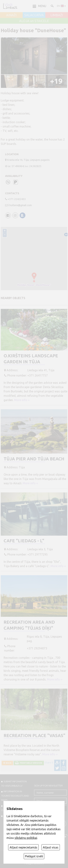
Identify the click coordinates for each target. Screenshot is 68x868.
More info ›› (22, 400)
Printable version (30, 763)
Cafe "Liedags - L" (24, 541)
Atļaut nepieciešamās (23, 847)
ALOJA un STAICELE (34, 21)
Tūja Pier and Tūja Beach (34, 459)
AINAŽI (11, 15)
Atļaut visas (51, 847)
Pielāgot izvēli (34, 856)
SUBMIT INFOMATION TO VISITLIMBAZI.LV (14, 784)
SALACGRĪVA (34, 15)
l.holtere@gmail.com (20, 205)
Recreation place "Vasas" (34, 736)
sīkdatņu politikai (26, 838)
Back (8, 763)
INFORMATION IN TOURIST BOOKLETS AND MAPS (15, 796)
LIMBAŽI (57, 15)
